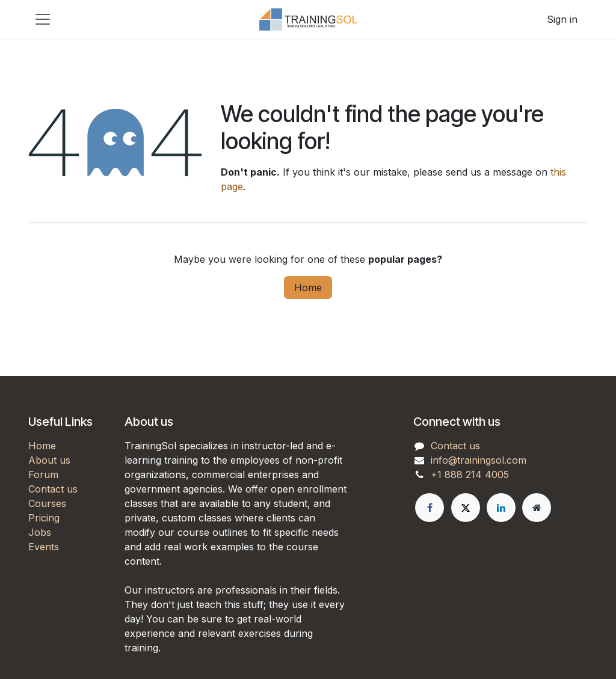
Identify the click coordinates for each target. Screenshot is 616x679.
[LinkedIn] (501, 508)
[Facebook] (430, 508)
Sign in (562, 19)
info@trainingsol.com (479, 460)
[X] (466, 508)
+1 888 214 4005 (470, 475)
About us (49, 460)
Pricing (44, 518)
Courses (47, 503)
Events (44, 547)
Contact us (53, 489)
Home (308, 287)
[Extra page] (537, 508)
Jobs (40, 532)
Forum (43, 475)
